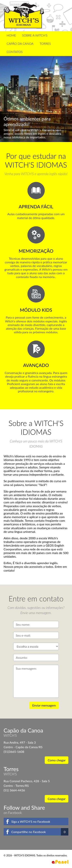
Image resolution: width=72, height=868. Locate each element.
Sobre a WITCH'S (35, 35)
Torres (45, 43)
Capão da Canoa (20, 43)
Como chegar (57, 760)
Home (11, 35)
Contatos (15, 52)
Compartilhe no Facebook (29, 832)
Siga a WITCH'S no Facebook (31, 821)
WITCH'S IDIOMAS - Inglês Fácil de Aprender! (24, 16)
